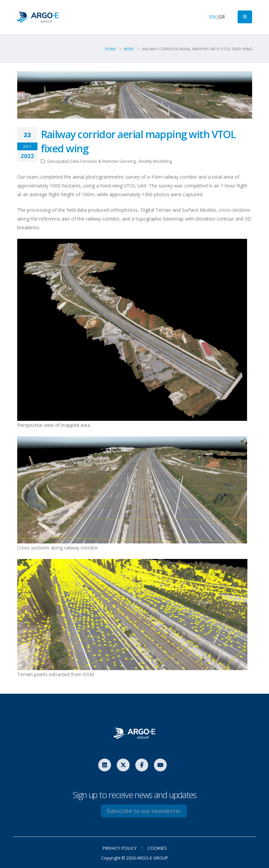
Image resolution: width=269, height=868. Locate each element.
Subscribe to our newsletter (151, 811)
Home (112, 49)
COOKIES (158, 848)
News (131, 49)
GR (222, 17)
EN (212, 17)
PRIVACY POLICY (119, 848)
